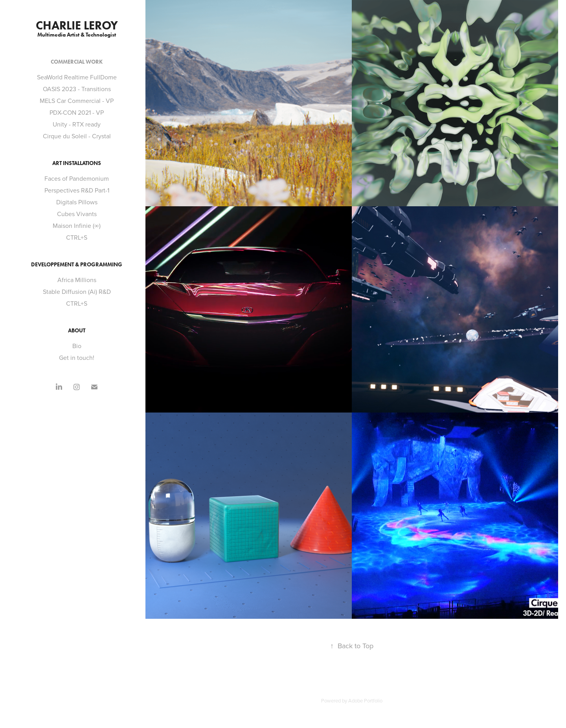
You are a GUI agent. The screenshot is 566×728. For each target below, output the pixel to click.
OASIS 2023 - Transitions (77, 89)
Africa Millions (77, 280)
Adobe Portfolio (365, 700)
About (77, 331)
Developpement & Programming (77, 265)
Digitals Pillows (77, 202)
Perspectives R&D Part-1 (77, 190)
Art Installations (77, 163)
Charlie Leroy (77, 25)
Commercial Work (77, 62)
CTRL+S (77, 237)
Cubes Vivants (77, 214)
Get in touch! (77, 358)
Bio (77, 346)
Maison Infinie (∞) (76, 226)
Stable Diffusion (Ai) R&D (77, 292)
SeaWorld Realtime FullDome (77, 77)
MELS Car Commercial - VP (77, 101)
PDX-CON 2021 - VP (77, 112)
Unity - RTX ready (77, 124)
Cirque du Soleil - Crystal (77, 136)
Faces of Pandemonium (77, 178)
